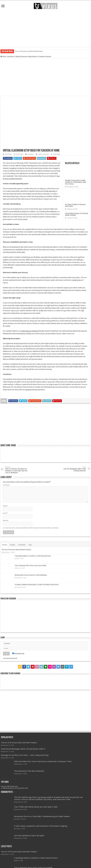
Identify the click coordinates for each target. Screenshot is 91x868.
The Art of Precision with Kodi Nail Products (29, 51)
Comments (22, 545)
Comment (6, 485)
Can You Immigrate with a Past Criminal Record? (74, 469)
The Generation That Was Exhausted (29, 771)
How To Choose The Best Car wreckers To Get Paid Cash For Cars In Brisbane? (17, 470)
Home (3, 56)
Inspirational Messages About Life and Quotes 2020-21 (23, 749)
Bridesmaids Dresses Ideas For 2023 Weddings (31, 575)
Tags (30, 545)
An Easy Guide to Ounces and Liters (75, 205)
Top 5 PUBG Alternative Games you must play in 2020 (36, 807)
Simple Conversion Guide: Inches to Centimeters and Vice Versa (75, 182)
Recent (5, 545)
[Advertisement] (45, 28)
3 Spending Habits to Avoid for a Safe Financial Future (33, 556)
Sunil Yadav (8, 154)
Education (11, 56)
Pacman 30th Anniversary (9, 786)
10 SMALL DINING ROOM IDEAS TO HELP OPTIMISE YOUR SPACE (37, 585)
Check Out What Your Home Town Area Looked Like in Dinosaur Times (43, 761)
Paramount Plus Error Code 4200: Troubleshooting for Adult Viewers (42, 816)
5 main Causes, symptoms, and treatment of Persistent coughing (41, 826)
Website (6, 521)
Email (5, 513)
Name (5, 506)
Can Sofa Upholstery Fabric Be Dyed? (29, 836)
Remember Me (18, 654)
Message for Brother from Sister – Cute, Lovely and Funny (25, 755)
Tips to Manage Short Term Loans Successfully (30, 565)
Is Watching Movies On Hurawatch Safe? (15, 788)
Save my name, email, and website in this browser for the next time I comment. (32, 528)
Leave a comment (43, 154)
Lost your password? (10, 658)
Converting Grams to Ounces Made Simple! (77, 214)
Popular (13, 545)
